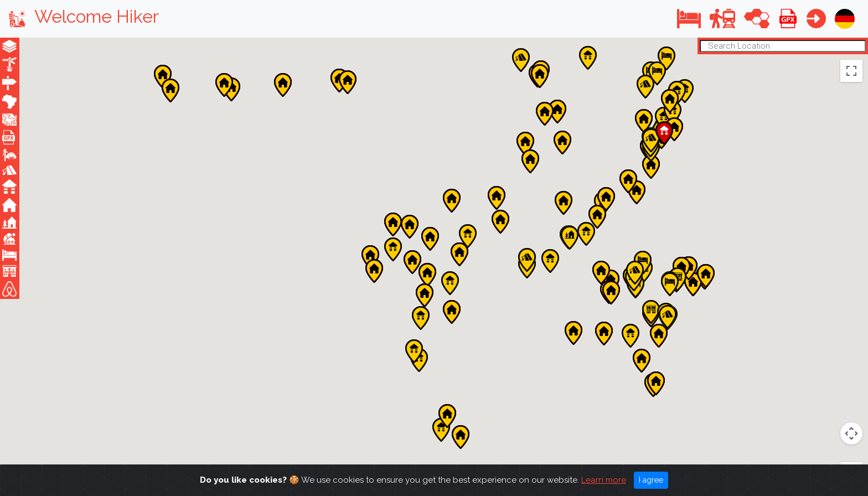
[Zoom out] (851, 456)
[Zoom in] (851, 433)
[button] (689, 19)
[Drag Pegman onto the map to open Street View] (851, 394)
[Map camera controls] (851, 354)
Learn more (604, 480)
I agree (651, 480)
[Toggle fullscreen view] (851, 70)
